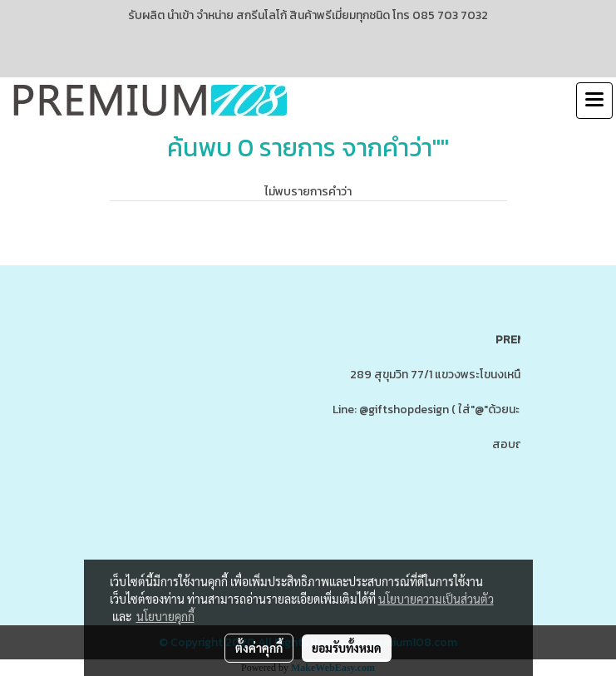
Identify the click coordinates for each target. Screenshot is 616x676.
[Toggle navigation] (594, 101)
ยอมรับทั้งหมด (347, 648)
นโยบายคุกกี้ (165, 616)
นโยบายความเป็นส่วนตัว (436, 599)
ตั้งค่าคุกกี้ (259, 648)
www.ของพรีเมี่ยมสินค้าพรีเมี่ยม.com (411, 510)
